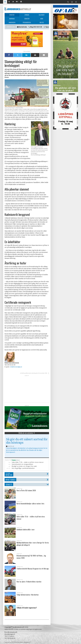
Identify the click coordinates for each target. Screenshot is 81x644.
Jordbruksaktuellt (18, 9)
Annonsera (12, 22)
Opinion (27, 15)
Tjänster (27, 19)
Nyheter (12, 15)
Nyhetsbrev (10, 480)
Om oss (42, 22)
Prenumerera (27, 22)
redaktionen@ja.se (16, 367)
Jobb (42, 19)
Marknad (12, 19)
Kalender (42, 15)
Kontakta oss (11, 27)
